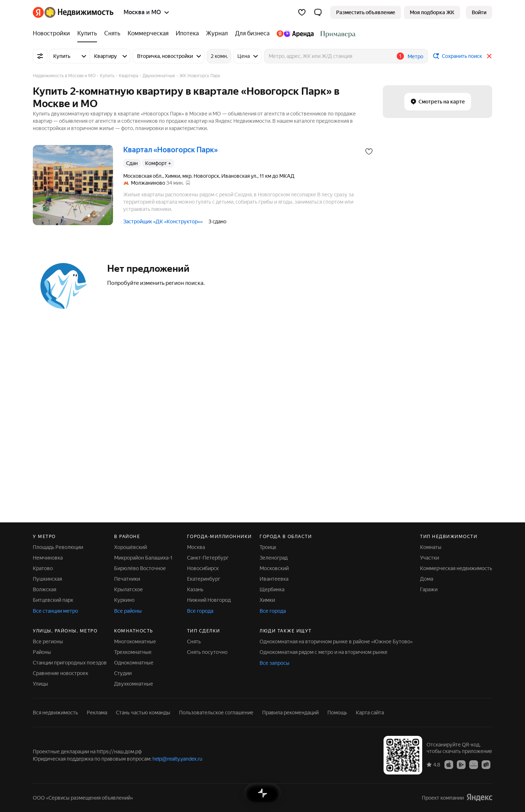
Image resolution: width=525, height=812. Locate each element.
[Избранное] (302, 12)
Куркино (124, 600)
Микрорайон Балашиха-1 (143, 558)
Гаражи (429, 589)
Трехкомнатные (133, 652)
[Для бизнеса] (252, 34)
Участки (429, 558)
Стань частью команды (143, 713)
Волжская (44, 589)
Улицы (40, 684)
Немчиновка (48, 558)
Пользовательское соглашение (216, 713)
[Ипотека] (187, 34)
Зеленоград (274, 558)
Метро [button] (415, 56)
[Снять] (112, 34)
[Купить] (87, 34)
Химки (267, 600)
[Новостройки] (53, 34)
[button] (318, 12)
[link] (479, 12)
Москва (196, 547)
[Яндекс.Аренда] (295, 34)
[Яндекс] (38, 12)
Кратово (43, 568)
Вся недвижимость (55, 713)
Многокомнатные (135, 642)
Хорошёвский (131, 547)
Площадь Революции (58, 547)
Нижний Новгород (209, 600)
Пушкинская (47, 579)
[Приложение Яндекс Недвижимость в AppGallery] (474, 764)
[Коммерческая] (148, 34)
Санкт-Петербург (208, 558)
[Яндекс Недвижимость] (79, 12)
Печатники (127, 579)
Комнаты (431, 547)
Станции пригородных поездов (70, 663)
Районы (42, 652)
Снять (194, 642)
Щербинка (272, 589)
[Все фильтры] (40, 56)
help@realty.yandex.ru (177, 759)
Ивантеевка (274, 579)
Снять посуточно (207, 652)
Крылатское (129, 589)
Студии (123, 673)
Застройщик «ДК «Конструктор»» (163, 221)
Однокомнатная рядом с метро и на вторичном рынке (324, 652)
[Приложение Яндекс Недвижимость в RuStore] (486, 764)
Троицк (268, 547)
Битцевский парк (53, 600)
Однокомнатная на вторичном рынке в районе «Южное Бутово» (336, 642)
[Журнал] (217, 34)
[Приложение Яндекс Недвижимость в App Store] (449, 764)
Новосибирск (203, 568)
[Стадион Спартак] (336, 34)
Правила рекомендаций (290, 713)
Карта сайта (370, 713)
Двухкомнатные (134, 684)
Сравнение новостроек (61, 673)
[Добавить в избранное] (369, 152)
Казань (195, 589)
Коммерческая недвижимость (456, 568)
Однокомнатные (134, 663)
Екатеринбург (204, 579)
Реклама (97, 713)
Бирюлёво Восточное (140, 568)
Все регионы (48, 642)
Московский (274, 568)
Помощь (337, 713)
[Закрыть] (489, 56)
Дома (427, 579)
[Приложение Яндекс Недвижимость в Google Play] (461, 764)
